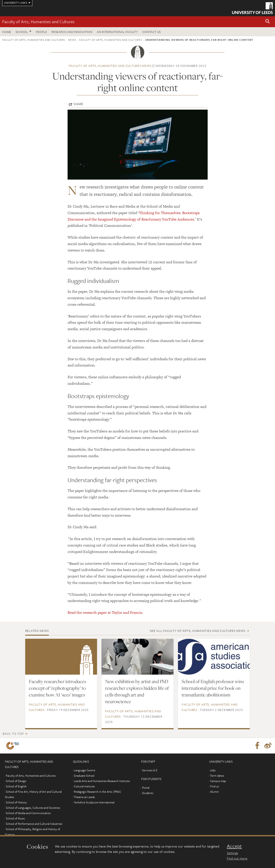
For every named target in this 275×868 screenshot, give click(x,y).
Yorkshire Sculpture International (94, 802)
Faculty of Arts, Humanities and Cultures (38, 21)
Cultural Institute (84, 786)
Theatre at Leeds (84, 797)
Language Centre (85, 770)
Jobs (213, 770)
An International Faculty (117, 32)
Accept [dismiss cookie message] (234, 846)
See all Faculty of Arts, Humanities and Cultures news (198, 631)
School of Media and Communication (28, 813)
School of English (16, 786)
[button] (268, 22)
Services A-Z (150, 770)
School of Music (15, 818)
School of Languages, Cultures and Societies (33, 808)
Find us (214, 786)
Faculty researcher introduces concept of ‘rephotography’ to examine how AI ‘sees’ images (57, 688)
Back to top (13, 734)
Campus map (218, 781)
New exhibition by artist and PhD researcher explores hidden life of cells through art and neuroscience (137, 691)
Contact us (151, 32)
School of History (16, 802)
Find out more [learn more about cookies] (237, 858)
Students (148, 793)
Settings (232, 853)
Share (78, 104)
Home (7, 32)
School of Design (16, 781)
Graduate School (84, 776)
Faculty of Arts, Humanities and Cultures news (110, 66)
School (22, 32)
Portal (146, 788)
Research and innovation (72, 32)
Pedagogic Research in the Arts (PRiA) (98, 792)
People (41, 32)
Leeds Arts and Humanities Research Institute (102, 781)
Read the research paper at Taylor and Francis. (105, 612)
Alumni (214, 792)
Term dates (217, 776)
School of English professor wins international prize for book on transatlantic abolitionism (213, 688)
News (72, 40)
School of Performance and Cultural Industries (34, 824)
